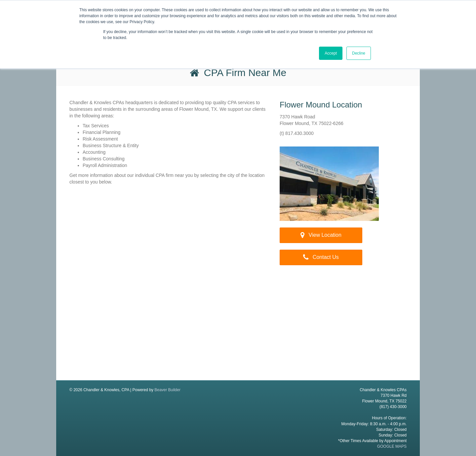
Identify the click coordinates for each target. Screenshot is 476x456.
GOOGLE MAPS (392, 446)
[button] (321, 235)
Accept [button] (331, 53)
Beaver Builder (167, 390)
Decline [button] (359, 53)
